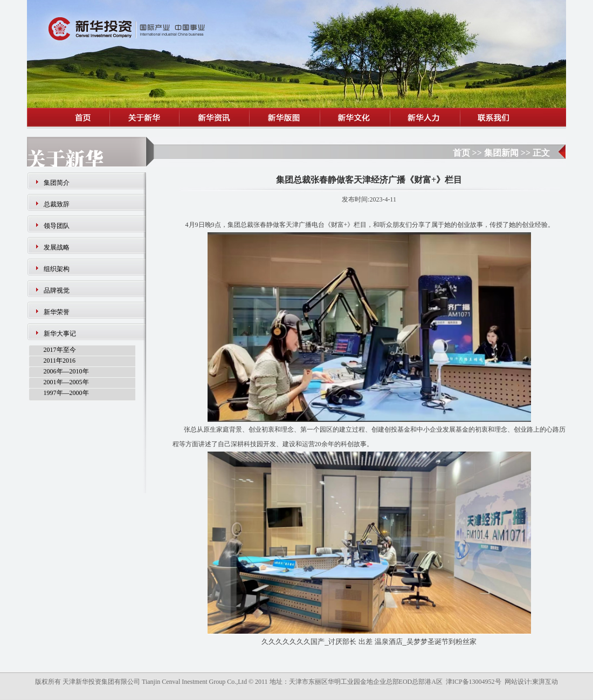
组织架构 (57, 269)
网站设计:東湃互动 (531, 682)
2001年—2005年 (66, 382)
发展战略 (57, 247)
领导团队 (57, 226)
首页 (461, 153)
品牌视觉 (57, 290)
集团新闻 (501, 153)
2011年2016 (60, 361)
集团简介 (57, 183)
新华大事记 (60, 334)
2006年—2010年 (66, 371)
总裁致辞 (57, 204)
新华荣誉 (57, 312)
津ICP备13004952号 (474, 682)
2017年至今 (60, 350)
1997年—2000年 (66, 393)
